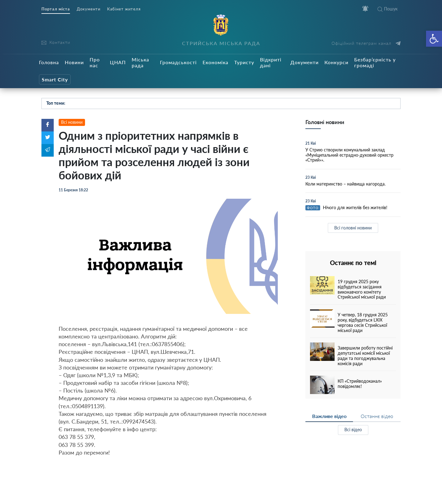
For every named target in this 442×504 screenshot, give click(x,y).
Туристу (244, 62)
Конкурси (336, 62)
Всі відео (353, 430)
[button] (434, 39)
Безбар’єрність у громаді (375, 62)
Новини (74, 62)
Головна (49, 62)
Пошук (388, 9)
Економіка (215, 62)
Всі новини (72, 122)
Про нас (95, 62)
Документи (89, 9)
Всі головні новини (353, 228)
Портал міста (56, 9)
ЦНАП (118, 62)
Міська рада (140, 62)
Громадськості (178, 62)
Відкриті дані (271, 62)
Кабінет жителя (124, 9)
